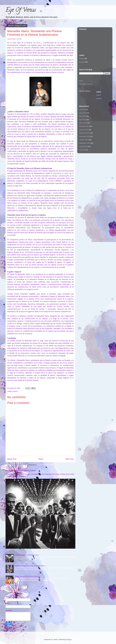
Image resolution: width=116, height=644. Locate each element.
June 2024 (83, 113)
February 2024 (84, 126)
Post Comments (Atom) (45, 465)
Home (41, 459)
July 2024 (82, 109)
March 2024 (83, 123)
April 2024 (83, 120)
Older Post (69, 459)
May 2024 (82, 116)
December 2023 (84, 133)
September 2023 (85, 143)
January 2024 (84, 130)
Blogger (69, 640)
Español (15, 391)
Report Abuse (85, 91)
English (82, 59)
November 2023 (84, 136)
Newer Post (12, 459)
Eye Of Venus (21, 10)
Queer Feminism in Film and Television (28, 576)
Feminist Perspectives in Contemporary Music (30, 566)
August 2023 (83, 146)
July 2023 (82, 150)
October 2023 (84, 140)
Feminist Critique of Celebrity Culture (21, 470)
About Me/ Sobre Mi (86, 84)
